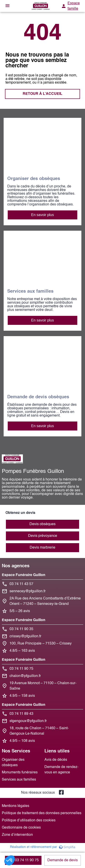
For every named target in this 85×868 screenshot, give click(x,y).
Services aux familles (19, 780)
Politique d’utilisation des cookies (29, 820)
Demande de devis (63, 860)
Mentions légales (16, 806)
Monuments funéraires (20, 772)
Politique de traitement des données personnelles (42, 813)
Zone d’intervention (17, 835)
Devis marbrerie (42, 548)
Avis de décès (56, 760)
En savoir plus (42, 215)
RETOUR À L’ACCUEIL (42, 94)
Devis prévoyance (43, 536)
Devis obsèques (42, 524)
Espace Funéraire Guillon (24, 575)
